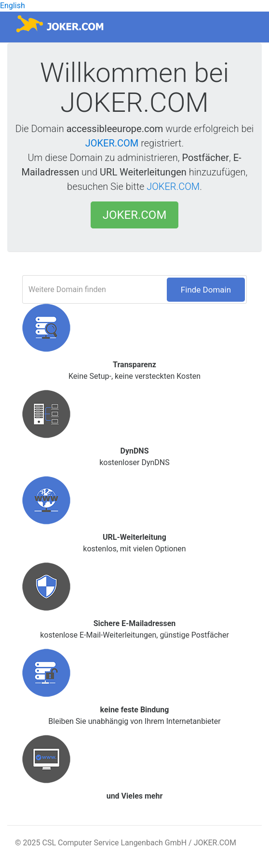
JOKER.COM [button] (135, 215)
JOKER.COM (112, 143)
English (13, 6)
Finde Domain (206, 290)
